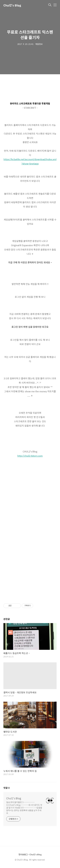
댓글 (7, 788)
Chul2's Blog (12, 5)
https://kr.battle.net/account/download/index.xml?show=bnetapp (30, 161)
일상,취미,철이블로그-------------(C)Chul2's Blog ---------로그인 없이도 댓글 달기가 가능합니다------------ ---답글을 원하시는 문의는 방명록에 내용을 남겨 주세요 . (24, 808)
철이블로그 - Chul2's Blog (30, 854)
